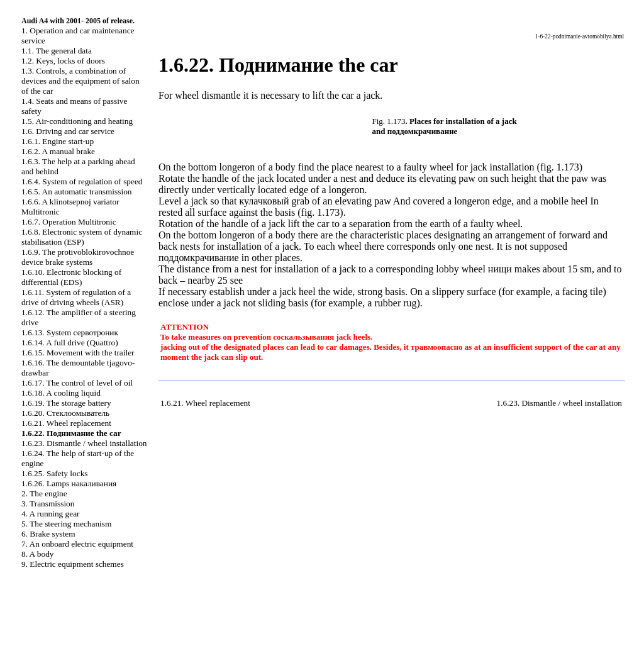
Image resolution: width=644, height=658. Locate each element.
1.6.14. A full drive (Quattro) (70, 343)
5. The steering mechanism (66, 524)
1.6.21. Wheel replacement (66, 423)
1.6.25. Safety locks (55, 473)
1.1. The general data (57, 51)
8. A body (37, 554)
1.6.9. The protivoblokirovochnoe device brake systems (78, 257)
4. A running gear (51, 514)
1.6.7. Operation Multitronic (69, 222)
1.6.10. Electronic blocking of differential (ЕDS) (71, 277)
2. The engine (44, 493)
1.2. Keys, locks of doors (63, 61)
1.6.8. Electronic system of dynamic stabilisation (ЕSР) (82, 237)
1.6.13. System (70, 332)
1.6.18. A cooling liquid (61, 393)
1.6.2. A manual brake (58, 151)
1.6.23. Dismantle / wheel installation (84, 443)
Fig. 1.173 (389, 121)
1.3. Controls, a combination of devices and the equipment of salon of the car (80, 81)
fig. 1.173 (560, 167)
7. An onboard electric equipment (77, 544)
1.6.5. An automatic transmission (76, 192)
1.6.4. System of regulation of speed (82, 181)
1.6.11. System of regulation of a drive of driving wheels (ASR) (76, 297)
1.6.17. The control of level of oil (77, 383)
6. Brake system (48, 534)
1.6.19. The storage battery (66, 403)
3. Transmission (48, 504)
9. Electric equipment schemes (73, 564)
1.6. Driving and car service (68, 131)
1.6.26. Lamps (69, 483)
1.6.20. (65, 413)
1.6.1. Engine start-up (58, 141)
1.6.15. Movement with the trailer (78, 353)
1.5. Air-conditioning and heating (77, 121)
